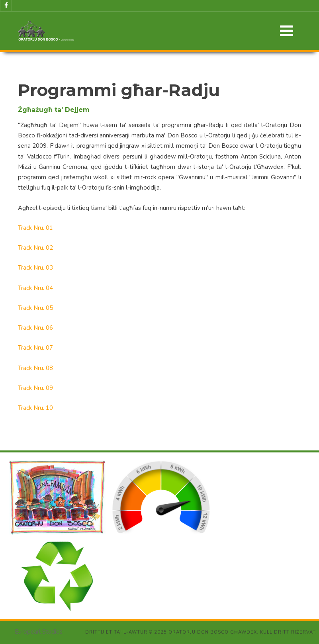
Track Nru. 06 (35, 328)
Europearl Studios (39, 632)
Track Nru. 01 (35, 228)
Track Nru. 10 (35, 408)
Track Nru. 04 (35, 288)
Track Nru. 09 (35, 388)
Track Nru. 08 (35, 368)
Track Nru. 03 (35, 268)
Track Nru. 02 (35, 248)
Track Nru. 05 (35, 308)
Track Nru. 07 (35, 348)
